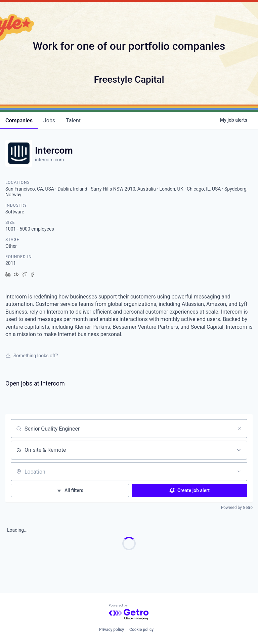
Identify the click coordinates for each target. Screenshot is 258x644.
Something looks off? (32, 356)
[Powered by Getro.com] (129, 612)
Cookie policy (141, 630)
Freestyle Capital (129, 79)
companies (19, 120)
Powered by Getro (237, 508)
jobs (49, 120)
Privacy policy (112, 630)
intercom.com (50, 160)
